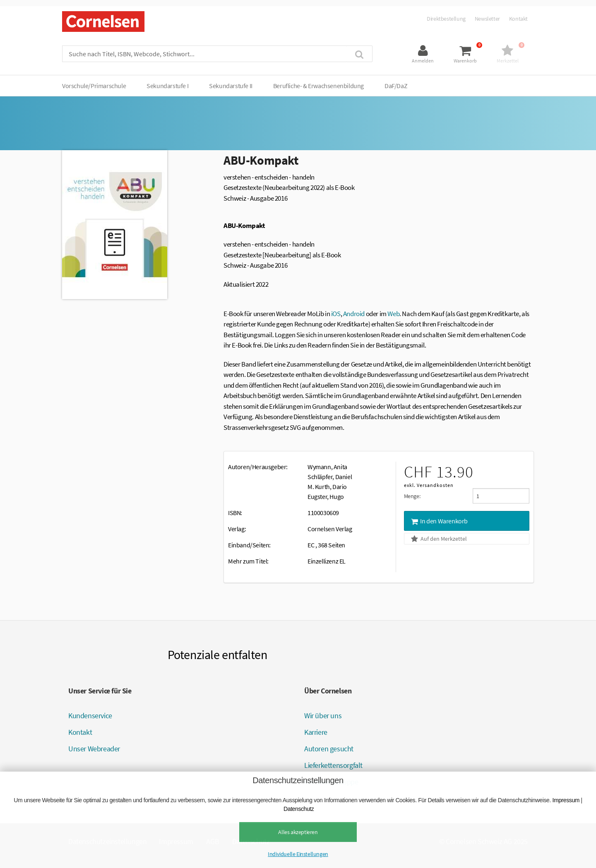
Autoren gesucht (329, 749)
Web (393, 314)
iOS (336, 314)
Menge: (412, 496)
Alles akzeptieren (298, 832)
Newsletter (487, 19)
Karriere (316, 732)
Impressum (566, 800)
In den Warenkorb (439, 521)
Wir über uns (323, 716)
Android (354, 314)
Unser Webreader (94, 749)
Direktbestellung (446, 19)
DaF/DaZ (396, 86)
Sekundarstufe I (167, 86)
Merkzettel (508, 61)
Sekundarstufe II (231, 86)
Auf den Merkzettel (438, 539)
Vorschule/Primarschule (94, 86)
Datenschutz (299, 809)
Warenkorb (465, 61)
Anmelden (423, 61)
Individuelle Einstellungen (298, 854)
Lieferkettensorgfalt (333, 765)
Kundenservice (90, 716)
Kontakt (518, 19)
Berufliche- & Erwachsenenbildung (318, 86)
